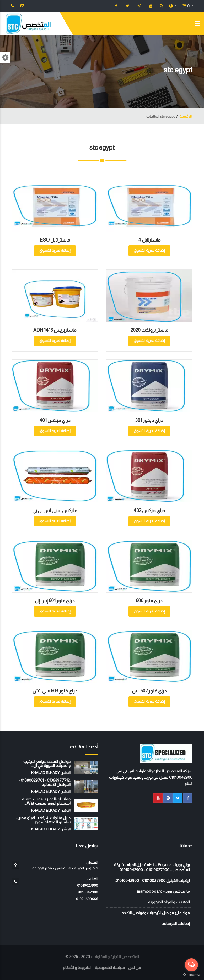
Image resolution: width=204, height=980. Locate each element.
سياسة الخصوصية (110, 968)
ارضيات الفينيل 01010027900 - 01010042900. (152, 881)
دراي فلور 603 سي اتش (55, 691)
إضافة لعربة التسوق (149, 250)
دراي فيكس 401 (55, 420)
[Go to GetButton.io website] (191, 975)
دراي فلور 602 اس (149, 691)
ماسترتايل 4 (149, 240)
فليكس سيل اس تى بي (55, 511)
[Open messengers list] (191, 965)
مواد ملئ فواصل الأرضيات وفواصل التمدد (156, 913)
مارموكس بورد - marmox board (163, 891)
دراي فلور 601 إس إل (55, 601)
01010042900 (87, 892)
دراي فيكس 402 (149, 511)
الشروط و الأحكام (77, 968)
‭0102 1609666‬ (87, 899)
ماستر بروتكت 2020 (149, 330)
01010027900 (88, 885)
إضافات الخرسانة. (176, 923)
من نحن (135, 968)
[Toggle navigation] (197, 25)
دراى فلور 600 (149, 601)
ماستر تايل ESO (55, 240)
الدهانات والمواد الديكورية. (169, 902)
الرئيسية (186, 116)
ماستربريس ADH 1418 (55, 330)
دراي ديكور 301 (149, 420)
